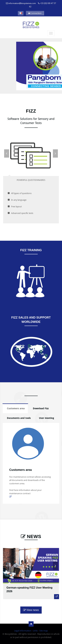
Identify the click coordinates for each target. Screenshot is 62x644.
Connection (35, 13)
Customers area (16, 408)
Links (35, 631)
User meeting (47, 418)
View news (31, 610)
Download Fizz (41, 408)
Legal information (23, 631)
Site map (44, 631)
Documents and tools (19, 418)
